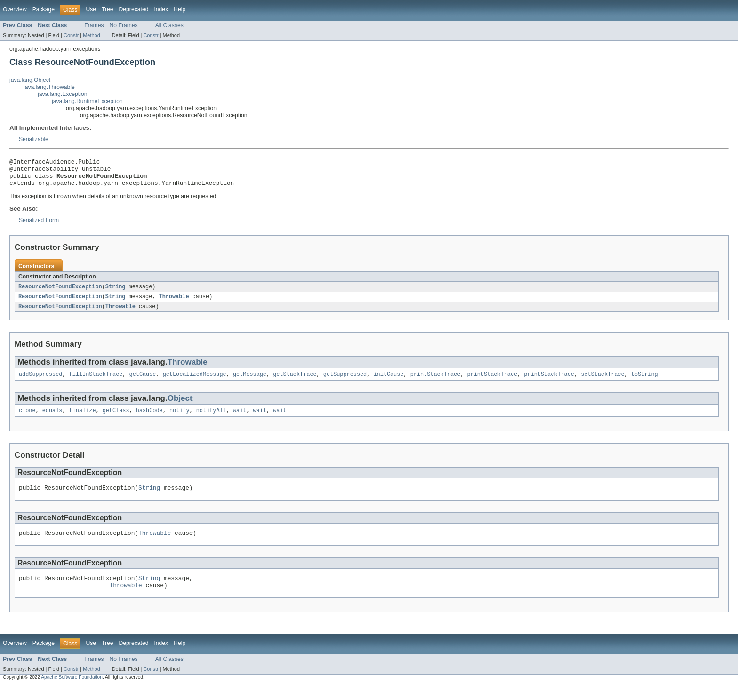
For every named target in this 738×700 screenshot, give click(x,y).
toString (645, 382)
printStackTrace (436, 382)
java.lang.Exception (62, 94)
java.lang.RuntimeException (87, 101)
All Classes (169, 25)
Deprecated (134, 9)
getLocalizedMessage (195, 382)
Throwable (174, 303)
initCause (388, 382)
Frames (94, 25)
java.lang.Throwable (49, 87)
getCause (143, 382)
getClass (116, 419)
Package (44, 9)
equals (52, 419)
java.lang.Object (30, 80)
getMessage (250, 382)
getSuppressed (345, 382)
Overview (15, 9)
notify (180, 419)
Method (91, 35)
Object (180, 406)
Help (180, 9)
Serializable (34, 139)
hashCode (149, 419)
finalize (83, 419)
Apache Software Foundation (72, 692)
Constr (71, 35)
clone (27, 419)
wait (240, 419)
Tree (108, 9)
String (116, 293)
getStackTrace (295, 382)
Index (161, 9)
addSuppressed (40, 382)
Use (91, 9)
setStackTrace (602, 382)
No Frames (124, 25)
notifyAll (211, 419)
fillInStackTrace (96, 382)
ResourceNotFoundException (60, 293)
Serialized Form (39, 226)
